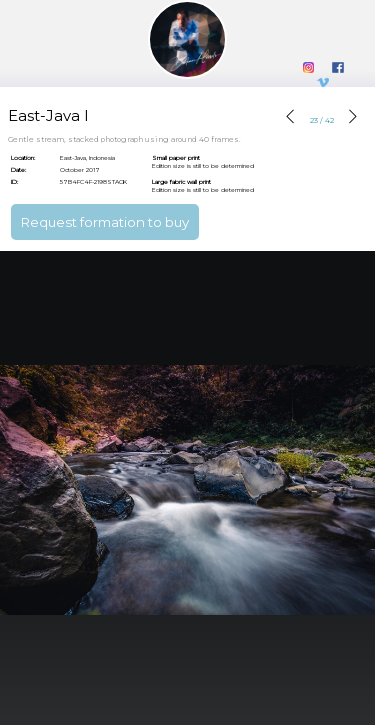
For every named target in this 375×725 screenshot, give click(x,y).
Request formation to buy (105, 222)
